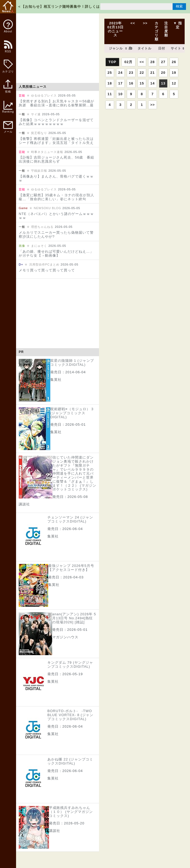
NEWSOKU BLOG (47, 208)
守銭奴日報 (39, 171)
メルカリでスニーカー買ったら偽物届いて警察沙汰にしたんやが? (56, 235)
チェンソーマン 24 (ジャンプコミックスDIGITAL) (70, 519)
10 (120, 94)
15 (142, 83)
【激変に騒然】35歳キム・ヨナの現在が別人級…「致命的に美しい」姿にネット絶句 (56, 197)
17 (120, 83)
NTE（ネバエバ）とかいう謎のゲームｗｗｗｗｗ (56, 216)
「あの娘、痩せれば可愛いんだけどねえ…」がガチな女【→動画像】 (56, 254)
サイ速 (36, 114)
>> (145, 23)
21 (153, 73)
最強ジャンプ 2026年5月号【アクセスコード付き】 (71, 568)
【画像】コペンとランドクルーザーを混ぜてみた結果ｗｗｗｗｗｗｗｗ (56, 122)
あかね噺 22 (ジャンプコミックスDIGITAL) (70, 761)
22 (142, 73)
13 (163, 83)
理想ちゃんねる (42, 227)
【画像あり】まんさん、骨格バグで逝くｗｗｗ (56, 178)
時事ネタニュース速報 (47, 152)
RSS (8, 49)
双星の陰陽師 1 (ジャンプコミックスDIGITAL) (72, 363)
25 (110, 73)
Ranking (8, 107)
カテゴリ (8, 66)
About (8, 26)
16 (131, 83)
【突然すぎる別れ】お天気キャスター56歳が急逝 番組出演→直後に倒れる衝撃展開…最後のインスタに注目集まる (56, 105)
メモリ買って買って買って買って (47, 270)
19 (174, 73)
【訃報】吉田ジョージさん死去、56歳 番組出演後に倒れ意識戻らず (56, 159)
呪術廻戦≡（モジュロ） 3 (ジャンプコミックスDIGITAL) (72, 413)
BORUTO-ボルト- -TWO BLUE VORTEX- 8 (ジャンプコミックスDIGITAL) (70, 715)
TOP (112, 62)
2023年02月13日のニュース (115, 29)
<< (133, 23)
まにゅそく (39, 246)
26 (174, 62)
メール (8, 127)
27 (163, 62)
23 (131, 73)
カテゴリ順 (157, 31)
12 (174, 83)
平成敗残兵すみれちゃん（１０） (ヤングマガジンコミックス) (71, 812)
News (8, 7)
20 (163, 73)
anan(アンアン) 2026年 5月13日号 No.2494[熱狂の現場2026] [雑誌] (74, 618)
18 (110, 83)
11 (110, 94)
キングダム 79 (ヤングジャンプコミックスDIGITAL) (70, 665)
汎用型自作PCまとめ (44, 264)
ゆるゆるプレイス (44, 95)
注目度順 (166, 29)
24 (120, 73)
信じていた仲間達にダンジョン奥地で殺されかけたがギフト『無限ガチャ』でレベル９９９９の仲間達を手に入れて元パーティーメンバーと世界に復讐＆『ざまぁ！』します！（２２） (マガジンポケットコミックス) (74, 473)
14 (153, 83)
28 (153, 62)
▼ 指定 (178, 25)
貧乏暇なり (39, 133)
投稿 (8, 89)
